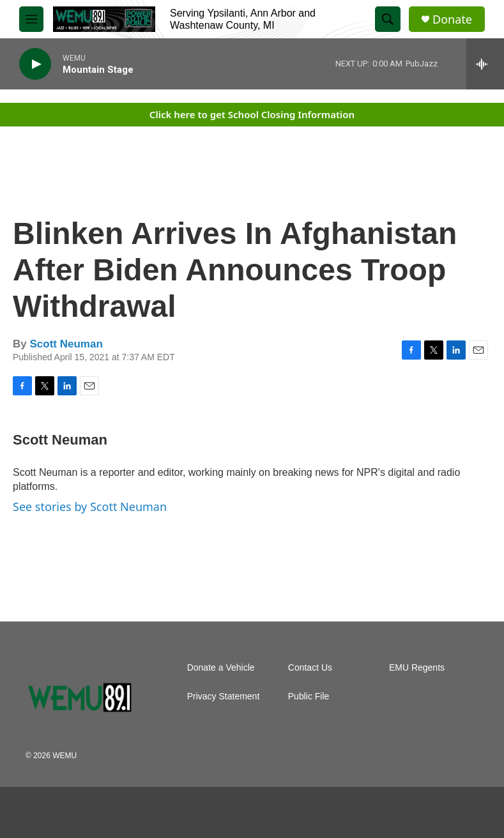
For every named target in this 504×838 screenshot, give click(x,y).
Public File (309, 697)
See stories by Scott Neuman (90, 507)
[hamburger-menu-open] (31, 19)
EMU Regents (417, 668)
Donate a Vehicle (221, 668)
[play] (35, 64)
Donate (452, 19)
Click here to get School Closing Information (252, 114)
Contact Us (310, 668)
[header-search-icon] (388, 19)
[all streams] (485, 64)
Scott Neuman (66, 344)
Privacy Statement (224, 697)
